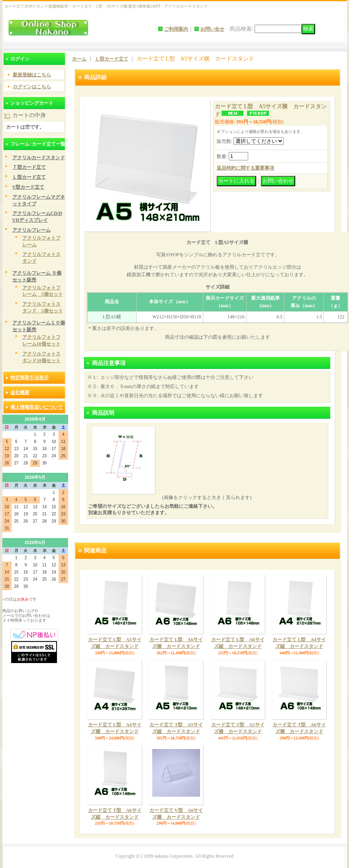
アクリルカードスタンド (39, 158)
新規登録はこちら (32, 75)
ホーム (79, 59)
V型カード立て (28, 187)
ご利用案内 (176, 29)
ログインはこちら (32, 87)
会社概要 (20, 392)
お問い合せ (212, 29)
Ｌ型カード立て (29, 177)
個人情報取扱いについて (37, 407)
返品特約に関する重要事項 (245, 168)
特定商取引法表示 (29, 378)
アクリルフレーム (31, 230)
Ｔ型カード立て (29, 167)
